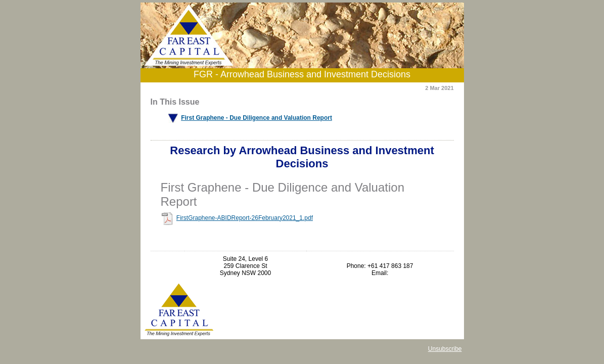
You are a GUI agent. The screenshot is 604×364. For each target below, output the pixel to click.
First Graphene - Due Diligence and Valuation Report (257, 118)
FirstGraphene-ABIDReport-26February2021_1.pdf (245, 218)
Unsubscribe (445, 349)
